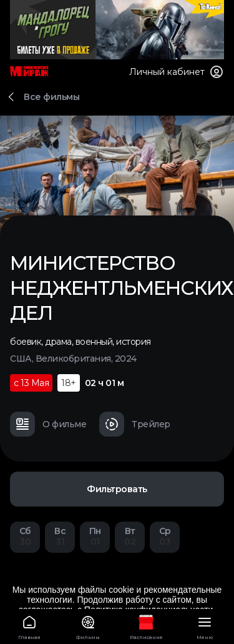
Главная (29, 626)
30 (25, 536)
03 (165, 536)
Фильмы (88, 626)
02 (130, 536)
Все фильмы (51, 97)
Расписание (147, 626)
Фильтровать (117, 489)
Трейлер (135, 424)
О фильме (48, 424)
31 (60, 536)
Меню (205, 626)
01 (95, 536)
